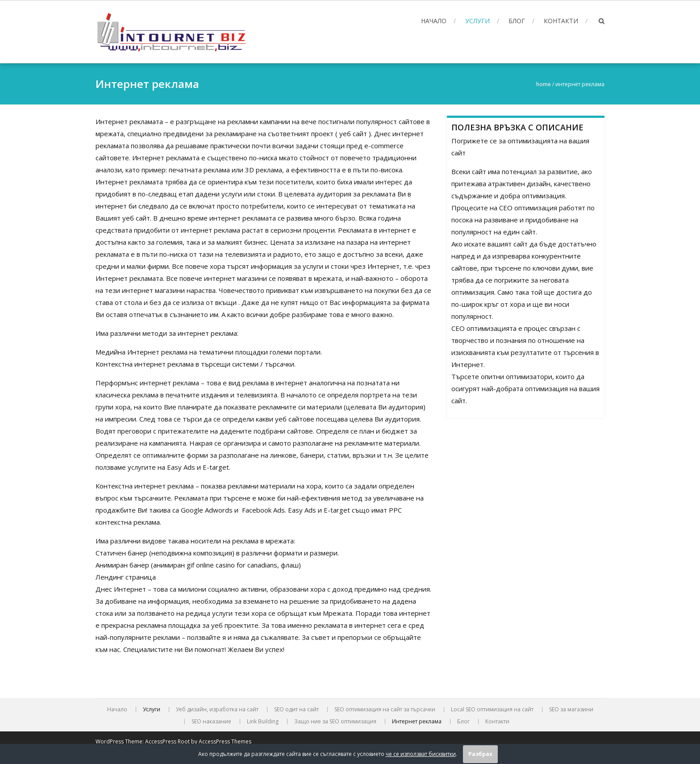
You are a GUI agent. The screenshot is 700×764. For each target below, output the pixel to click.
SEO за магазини (571, 710)
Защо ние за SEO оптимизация (335, 722)
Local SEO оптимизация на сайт (492, 710)
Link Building (263, 722)
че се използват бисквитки (421, 754)
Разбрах (480, 754)
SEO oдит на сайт (296, 710)
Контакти (561, 21)
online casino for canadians (237, 565)
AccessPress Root (167, 741)
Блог (517, 21)
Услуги (477, 21)
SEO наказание (211, 722)
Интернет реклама (417, 722)
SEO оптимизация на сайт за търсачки (385, 710)
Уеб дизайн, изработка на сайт (217, 710)
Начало (434, 21)
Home (544, 84)
